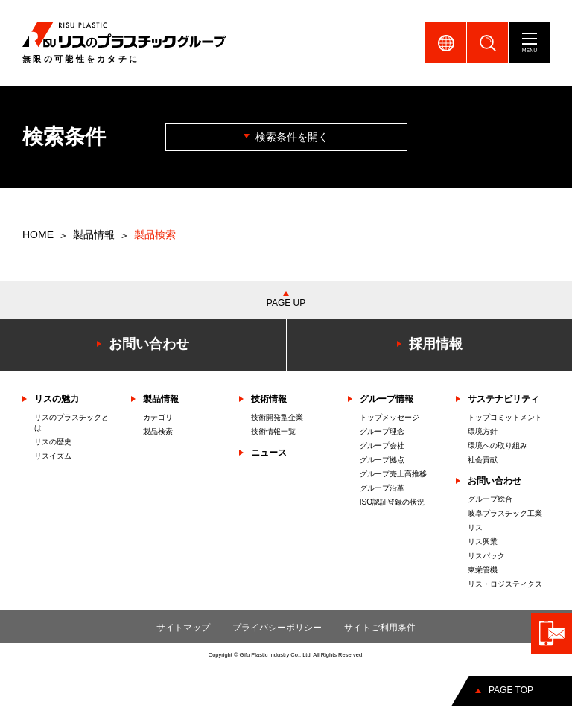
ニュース (269, 453)
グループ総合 (490, 499)
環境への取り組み (498, 446)
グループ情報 (387, 399)
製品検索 (158, 431)
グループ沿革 (382, 488)
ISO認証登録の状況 (392, 502)
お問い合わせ (495, 481)
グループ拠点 (382, 460)
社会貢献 (483, 460)
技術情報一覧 (273, 431)
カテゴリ (158, 417)
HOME (38, 234)
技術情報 (269, 399)
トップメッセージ (390, 417)
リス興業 (483, 542)
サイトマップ (183, 628)
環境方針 (483, 431)
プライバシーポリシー (277, 628)
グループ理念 (382, 431)
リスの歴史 (53, 442)
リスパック (486, 556)
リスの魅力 (57, 399)
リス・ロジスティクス (505, 584)
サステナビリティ (503, 399)
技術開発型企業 (277, 417)
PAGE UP (286, 303)
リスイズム (53, 456)
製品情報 (94, 234)
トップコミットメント (505, 417)
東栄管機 (483, 570)
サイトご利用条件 (380, 628)
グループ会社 (382, 446)
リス (475, 527)
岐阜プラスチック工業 (505, 513)
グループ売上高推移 (393, 474)
